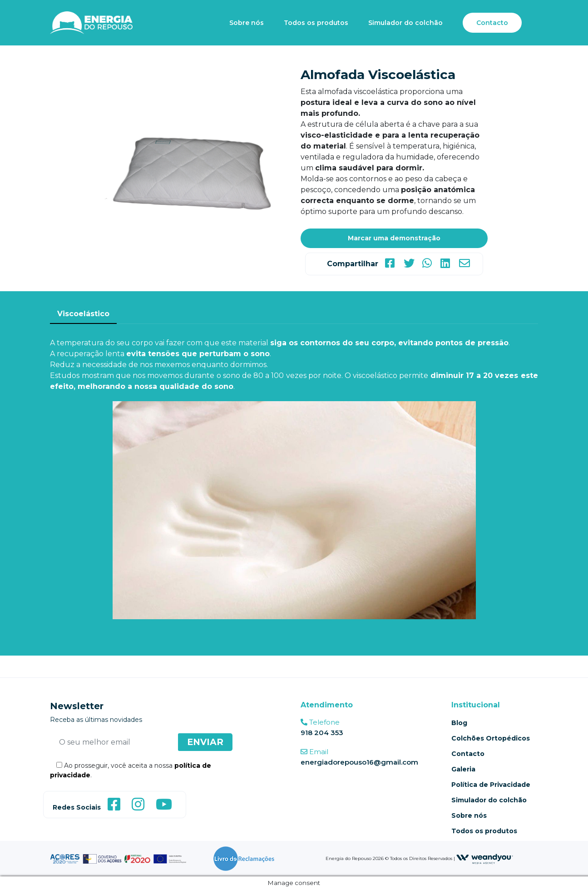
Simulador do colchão (405, 23)
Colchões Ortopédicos (491, 738)
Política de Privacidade (491, 785)
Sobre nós (247, 23)
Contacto (492, 23)
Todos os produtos (316, 23)
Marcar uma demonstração (394, 238)
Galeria (463, 769)
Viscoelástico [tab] (83, 314)
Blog (459, 723)
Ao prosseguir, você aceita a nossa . (131, 770)
